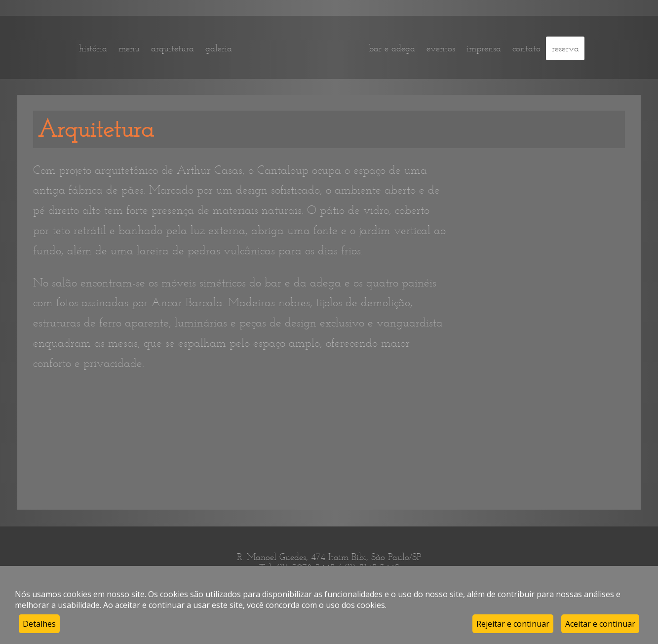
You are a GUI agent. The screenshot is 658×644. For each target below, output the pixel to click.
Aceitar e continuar (600, 624)
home (300, 48)
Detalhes (39, 624)
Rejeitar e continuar (513, 624)
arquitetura (173, 48)
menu (129, 48)
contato (526, 48)
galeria (219, 48)
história (93, 48)
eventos (441, 48)
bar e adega (392, 48)
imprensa (484, 48)
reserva (565, 48)
